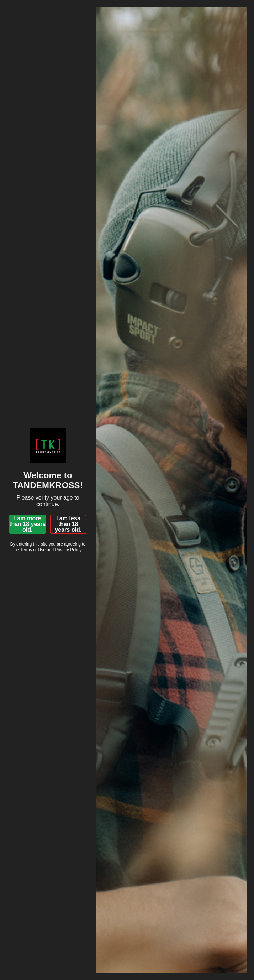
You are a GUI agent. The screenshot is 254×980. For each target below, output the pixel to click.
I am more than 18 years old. (27, 524)
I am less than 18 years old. (68, 524)
